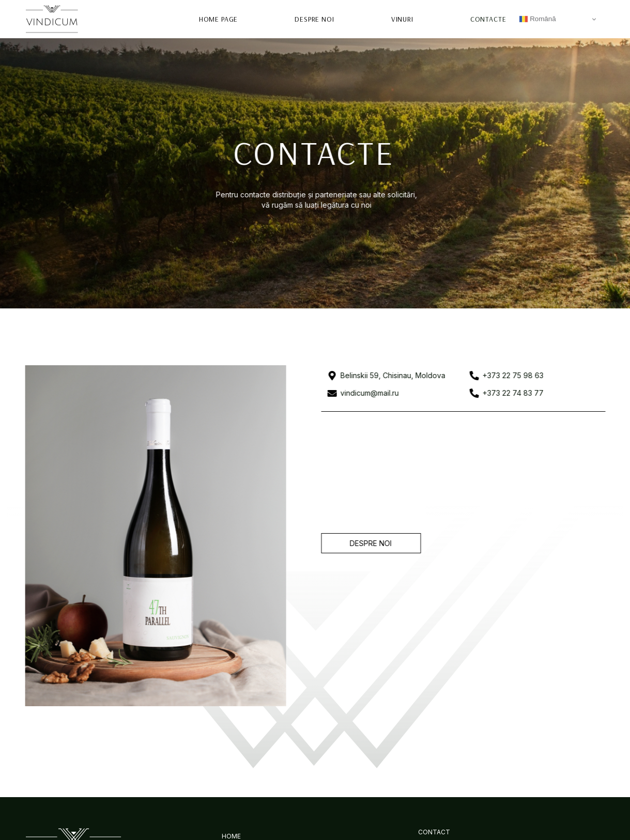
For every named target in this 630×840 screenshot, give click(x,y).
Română (537, 18)
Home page (219, 18)
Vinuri (402, 18)
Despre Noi (315, 18)
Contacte (488, 18)
